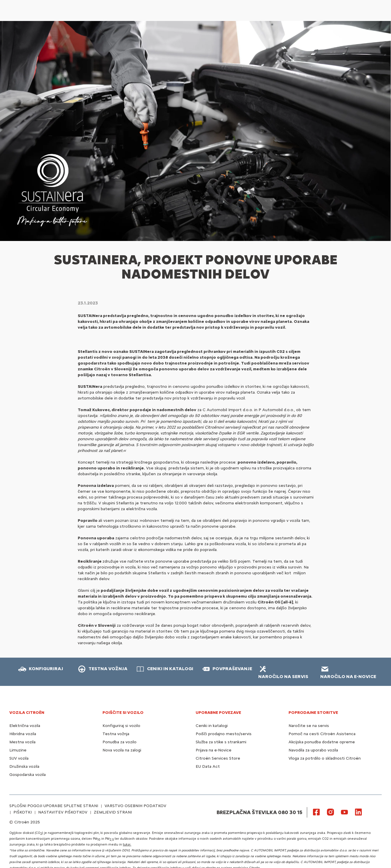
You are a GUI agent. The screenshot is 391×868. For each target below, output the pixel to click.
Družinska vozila (24, 766)
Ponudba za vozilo (120, 742)
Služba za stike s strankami (221, 742)
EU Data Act (208, 766)
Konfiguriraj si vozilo (121, 726)
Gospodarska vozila (28, 775)
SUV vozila (19, 758)
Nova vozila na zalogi (122, 750)
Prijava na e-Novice (214, 750)
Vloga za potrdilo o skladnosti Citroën (325, 758)
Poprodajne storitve (313, 713)
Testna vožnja (116, 734)
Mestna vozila (22, 742)
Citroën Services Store (218, 758)
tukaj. (127, 845)
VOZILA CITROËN (27, 713)
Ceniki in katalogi (212, 726)
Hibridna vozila (23, 734)
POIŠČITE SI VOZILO (123, 713)
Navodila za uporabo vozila (313, 750)
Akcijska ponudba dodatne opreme (322, 742)
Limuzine (18, 750)
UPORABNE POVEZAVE (218, 713)
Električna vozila (25, 726)
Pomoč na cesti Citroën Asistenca (322, 734)
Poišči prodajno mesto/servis (224, 734)
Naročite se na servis (309, 726)
